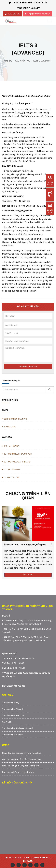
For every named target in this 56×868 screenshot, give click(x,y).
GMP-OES (7, 437)
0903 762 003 (14, 14)
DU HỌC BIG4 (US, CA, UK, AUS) (17, 454)
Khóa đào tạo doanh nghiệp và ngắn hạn (22, 753)
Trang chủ (7, 61)
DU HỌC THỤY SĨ (11, 478)
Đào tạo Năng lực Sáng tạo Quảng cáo (25, 545)
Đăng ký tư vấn (50, 207)
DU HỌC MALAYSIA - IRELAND (16, 462)
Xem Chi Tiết (28, 575)
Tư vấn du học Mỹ (11, 703)
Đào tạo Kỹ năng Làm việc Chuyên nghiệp (22, 759)
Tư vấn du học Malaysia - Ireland (17, 728)
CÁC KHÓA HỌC (23, 61)
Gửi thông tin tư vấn (28, 366)
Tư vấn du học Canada (13, 735)
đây (30, 211)
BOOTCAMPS (9, 427)
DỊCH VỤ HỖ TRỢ (11, 446)
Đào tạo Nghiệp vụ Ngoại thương (18, 772)
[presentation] (4, 544)
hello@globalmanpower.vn (38, 14)
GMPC (5, 410)
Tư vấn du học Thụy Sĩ (13, 709)
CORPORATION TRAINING (15, 419)
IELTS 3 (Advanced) (42, 61)
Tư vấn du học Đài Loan (13, 715)
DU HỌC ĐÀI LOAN (11, 470)
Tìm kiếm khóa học (50, 180)
